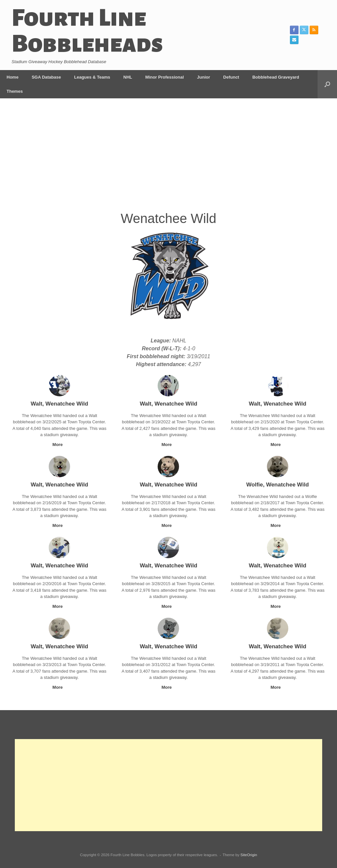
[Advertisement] (168, 159)
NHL (128, 77)
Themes (15, 91)
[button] (327, 84)
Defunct (231, 77)
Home (13, 77)
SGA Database (46, 77)
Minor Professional (165, 77)
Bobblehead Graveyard (276, 77)
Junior (204, 77)
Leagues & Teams (92, 77)
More (59, 445)
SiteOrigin (249, 855)
